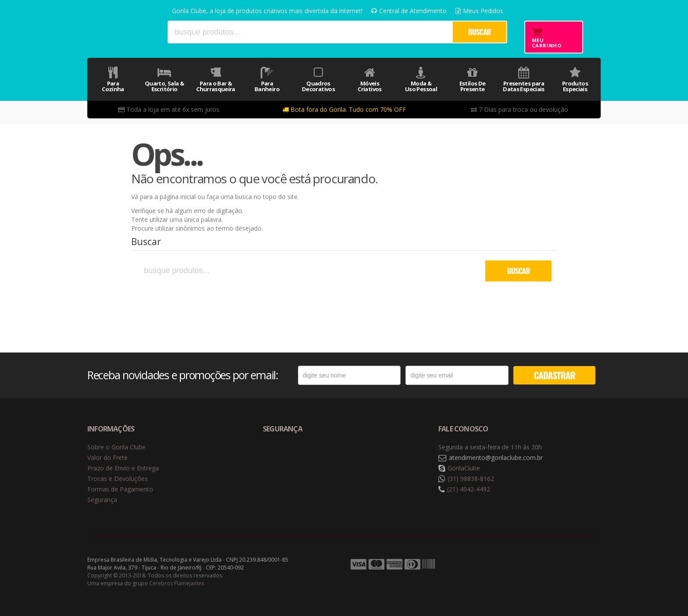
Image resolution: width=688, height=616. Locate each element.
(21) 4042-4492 (469, 489)
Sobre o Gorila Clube (116, 447)
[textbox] (310, 32)
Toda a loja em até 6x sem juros (169, 109)
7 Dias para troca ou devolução (520, 109)
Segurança (102, 500)
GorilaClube (464, 468)
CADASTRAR (555, 375)
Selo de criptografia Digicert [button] (332, 458)
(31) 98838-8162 (471, 479)
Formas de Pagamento (120, 489)
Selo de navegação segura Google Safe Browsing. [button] (285, 458)
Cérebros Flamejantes (177, 583)
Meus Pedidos (479, 11)
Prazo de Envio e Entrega (123, 468)
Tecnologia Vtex (579, 565)
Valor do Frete (107, 458)
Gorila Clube (124, 32)
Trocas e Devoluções (118, 479)
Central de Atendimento (409, 11)
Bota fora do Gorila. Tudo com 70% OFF (344, 109)
